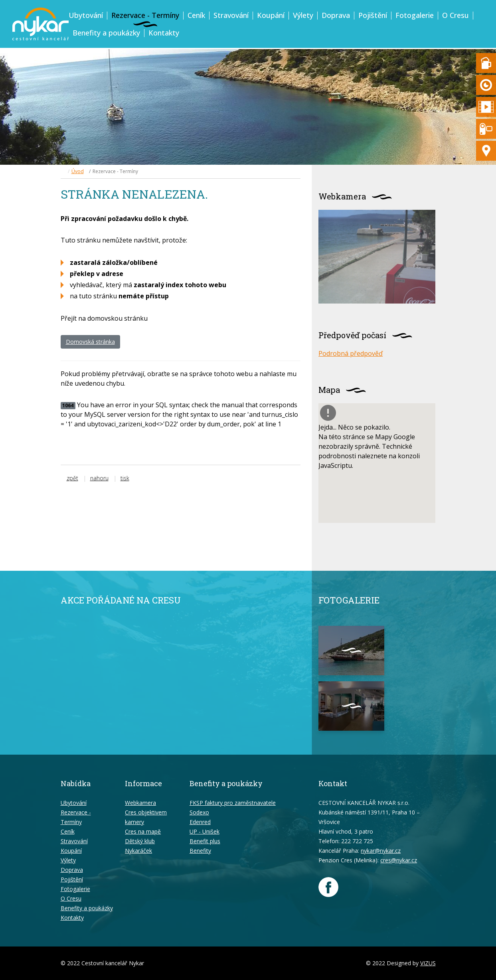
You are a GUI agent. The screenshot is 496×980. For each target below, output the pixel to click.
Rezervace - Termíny (145, 15)
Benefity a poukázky (106, 33)
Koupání (271, 15)
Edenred (200, 822)
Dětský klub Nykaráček (140, 846)
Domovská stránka (90, 342)
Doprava (336, 15)
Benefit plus (205, 841)
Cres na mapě (143, 831)
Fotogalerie (415, 15)
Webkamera (140, 803)
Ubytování (86, 15)
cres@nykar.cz (399, 860)
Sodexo (199, 812)
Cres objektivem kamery (146, 817)
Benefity (200, 851)
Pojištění (373, 15)
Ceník (196, 15)
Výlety (303, 15)
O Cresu (455, 15)
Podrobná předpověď (351, 353)
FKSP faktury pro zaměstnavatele (233, 803)
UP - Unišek (205, 831)
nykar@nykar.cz (381, 851)
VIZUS (428, 963)
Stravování (231, 15)
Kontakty (164, 33)
